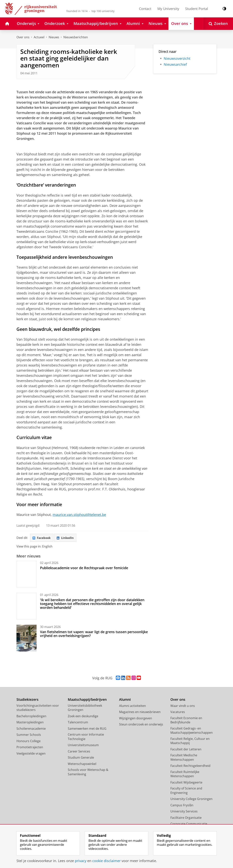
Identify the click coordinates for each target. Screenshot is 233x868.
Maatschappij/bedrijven (87, 700)
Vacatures (178, 712)
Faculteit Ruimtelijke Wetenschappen (185, 774)
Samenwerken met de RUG (87, 729)
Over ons (23, 37)
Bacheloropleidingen (31, 716)
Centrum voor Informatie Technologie (86, 737)
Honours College (29, 741)
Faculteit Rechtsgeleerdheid (190, 766)
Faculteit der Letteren (186, 750)
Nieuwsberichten (76, 37)
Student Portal (197, 9)
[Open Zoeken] (218, 24)
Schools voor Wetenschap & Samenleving (88, 773)
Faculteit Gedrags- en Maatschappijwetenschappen (192, 731)
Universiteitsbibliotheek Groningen (85, 708)
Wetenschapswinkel (82, 764)
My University (168, 9)
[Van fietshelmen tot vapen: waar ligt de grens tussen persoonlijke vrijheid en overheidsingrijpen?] (27, 639)
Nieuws (54, 37)
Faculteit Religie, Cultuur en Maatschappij (190, 741)
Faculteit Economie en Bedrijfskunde (186, 721)
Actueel (39, 37)
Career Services (79, 752)
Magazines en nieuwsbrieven (140, 712)
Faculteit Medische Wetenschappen (184, 758)
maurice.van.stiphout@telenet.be (79, 515)
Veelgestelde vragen (31, 754)
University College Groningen (191, 799)
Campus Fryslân (182, 806)
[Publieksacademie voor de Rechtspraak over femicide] (27, 575)
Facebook (42, 538)
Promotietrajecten (30, 748)
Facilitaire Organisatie (186, 818)
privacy (81, 861)
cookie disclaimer (106, 861)
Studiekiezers (27, 700)
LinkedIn (67, 538)
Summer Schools (29, 735)
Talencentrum (78, 723)
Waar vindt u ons (183, 706)
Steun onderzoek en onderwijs (141, 725)
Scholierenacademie (31, 729)
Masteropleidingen (30, 723)
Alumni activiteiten (132, 706)
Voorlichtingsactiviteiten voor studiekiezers (38, 708)
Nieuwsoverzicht (177, 58)
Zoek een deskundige (83, 716)
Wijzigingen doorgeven (136, 719)
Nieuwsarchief (175, 64)
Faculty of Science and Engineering (186, 791)
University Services (184, 812)
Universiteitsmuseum (83, 746)
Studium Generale (81, 758)
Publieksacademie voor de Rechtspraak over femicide (84, 568)
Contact (145, 9)
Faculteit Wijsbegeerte (186, 783)
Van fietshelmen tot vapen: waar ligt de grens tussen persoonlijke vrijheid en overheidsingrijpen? (94, 634)
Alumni (125, 700)
